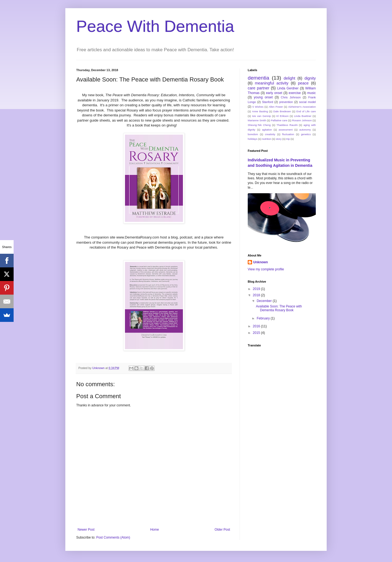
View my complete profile (266, 269)
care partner (258, 88)
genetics (306, 134)
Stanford (267, 102)
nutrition (267, 139)
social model (307, 102)
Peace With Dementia (155, 26)
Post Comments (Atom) (113, 537)
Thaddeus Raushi (287, 125)
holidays (252, 139)
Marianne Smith (257, 120)
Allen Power (276, 107)
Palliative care (279, 120)
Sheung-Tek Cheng (259, 125)
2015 (257, 333)
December (265, 301)
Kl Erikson (282, 116)
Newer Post (86, 530)
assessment (286, 130)
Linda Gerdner (288, 88)
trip (288, 139)
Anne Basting (260, 111)
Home (155, 530)
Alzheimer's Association (302, 107)
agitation (267, 130)
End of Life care (306, 111)
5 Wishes (258, 107)
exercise (295, 93)
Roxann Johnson (302, 120)
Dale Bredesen (282, 111)
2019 (257, 289)
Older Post (222, 530)
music (312, 93)
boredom (253, 134)
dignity (310, 78)
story (279, 139)
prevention (286, 102)
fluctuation (288, 134)
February (264, 318)
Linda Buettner (303, 116)
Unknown (261, 262)
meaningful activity (272, 83)
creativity (270, 134)
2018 (257, 295)
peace (303, 83)
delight (289, 78)
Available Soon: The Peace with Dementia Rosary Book (279, 308)
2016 (257, 326)
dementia (258, 78)
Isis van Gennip (261, 116)
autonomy (305, 130)
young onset (263, 97)
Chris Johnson (291, 97)
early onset (274, 93)
